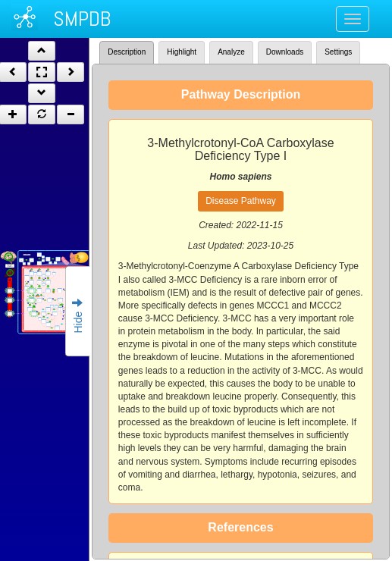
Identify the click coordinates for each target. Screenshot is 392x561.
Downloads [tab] (285, 52)
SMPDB (82, 19)
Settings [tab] (338, 52)
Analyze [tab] (231, 52)
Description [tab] (127, 52)
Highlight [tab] (182, 52)
